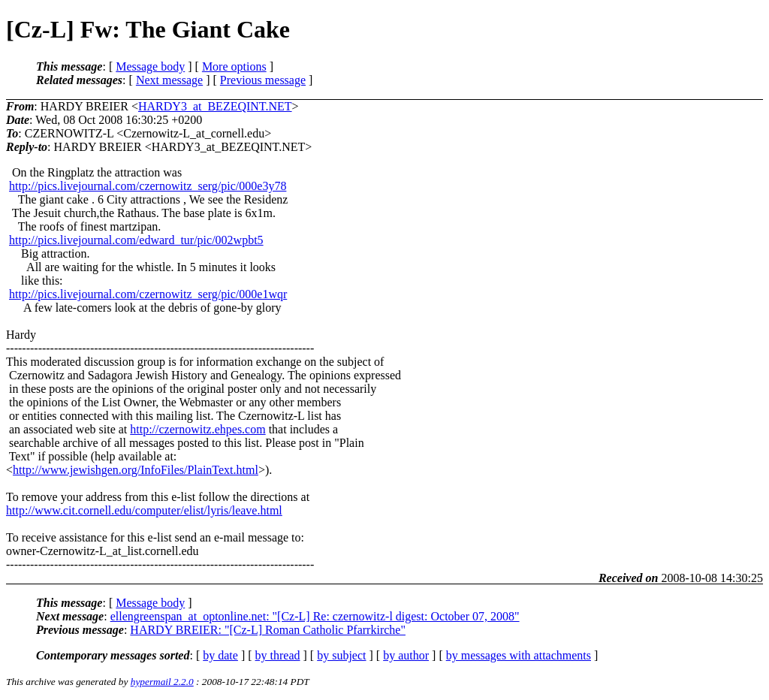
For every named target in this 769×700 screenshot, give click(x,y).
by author (406, 655)
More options (234, 66)
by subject (341, 655)
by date (220, 655)
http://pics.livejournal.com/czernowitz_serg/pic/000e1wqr (148, 294)
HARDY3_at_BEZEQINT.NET (215, 106)
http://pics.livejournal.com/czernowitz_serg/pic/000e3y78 (148, 186)
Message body (150, 66)
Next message (169, 80)
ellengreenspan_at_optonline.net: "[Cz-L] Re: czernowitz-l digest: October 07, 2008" (315, 616)
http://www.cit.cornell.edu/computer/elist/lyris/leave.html (144, 510)
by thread (278, 655)
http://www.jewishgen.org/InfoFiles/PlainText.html (136, 470)
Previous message (263, 80)
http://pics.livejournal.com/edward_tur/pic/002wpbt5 (136, 240)
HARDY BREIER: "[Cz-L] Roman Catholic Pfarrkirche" (268, 630)
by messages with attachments (519, 655)
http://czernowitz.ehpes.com (198, 429)
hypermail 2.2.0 (162, 682)
